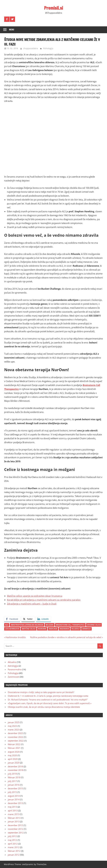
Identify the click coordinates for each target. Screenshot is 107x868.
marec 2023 (14, 730)
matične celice (29, 629)
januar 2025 (14, 722)
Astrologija (13, 666)
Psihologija (48, 48)
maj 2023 (12, 726)
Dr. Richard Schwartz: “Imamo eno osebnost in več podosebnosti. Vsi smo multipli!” (48, 700)
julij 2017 (12, 781)
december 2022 (15, 733)
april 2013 (13, 811)
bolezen (50, 625)
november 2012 (16, 829)
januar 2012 (14, 855)
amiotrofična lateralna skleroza (27, 625)
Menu (12, 30)
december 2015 (15, 788)
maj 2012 (12, 840)
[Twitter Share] (28, 619)
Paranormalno (15, 669)
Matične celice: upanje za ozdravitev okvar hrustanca (35, 596)
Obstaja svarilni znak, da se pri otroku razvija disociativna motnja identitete (44, 707)
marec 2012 (14, 847)
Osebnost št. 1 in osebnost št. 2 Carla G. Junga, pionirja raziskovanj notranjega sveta (48, 696)
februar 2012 (14, 851)
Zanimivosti (13, 677)
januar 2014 (14, 799)
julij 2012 (12, 836)
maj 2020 (12, 755)
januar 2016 (14, 785)
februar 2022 (14, 744)
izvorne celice (94, 625)
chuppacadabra (31, 48)
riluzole (76, 629)
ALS (7, 625)
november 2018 (16, 770)
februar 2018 (14, 777)
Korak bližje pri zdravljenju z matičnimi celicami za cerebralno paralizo (44, 600)
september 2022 (16, 741)
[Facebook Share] (12, 619)
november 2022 (16, 737)
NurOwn (42, 629)
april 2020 (13, 759)
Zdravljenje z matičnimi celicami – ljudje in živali (32, 604)
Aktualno (12, 662)
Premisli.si (54, 8)
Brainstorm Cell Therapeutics (70, 625)
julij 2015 (12, 792)
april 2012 (13, 844)
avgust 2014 (14, 796)
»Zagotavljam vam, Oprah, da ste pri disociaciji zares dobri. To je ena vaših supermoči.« (50, 703)
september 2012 (16, 833)
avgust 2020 (14, 752)
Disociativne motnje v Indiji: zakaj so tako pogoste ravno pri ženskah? (41, 692)
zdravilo (86, 629)
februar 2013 (14, 818)
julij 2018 (12, 774)
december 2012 (15, 825)
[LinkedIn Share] (43, 619)
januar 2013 (14, 821)
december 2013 (15, 803)
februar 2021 (14, 748)
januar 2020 (14, 763)
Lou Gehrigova (12, 629)
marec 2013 (14, 814)
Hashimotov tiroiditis (16, 637)
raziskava (64, 629)
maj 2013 (12, 807)
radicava (53, 629)
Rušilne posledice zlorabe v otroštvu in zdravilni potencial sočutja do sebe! (66, 637)
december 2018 (15, 766)
